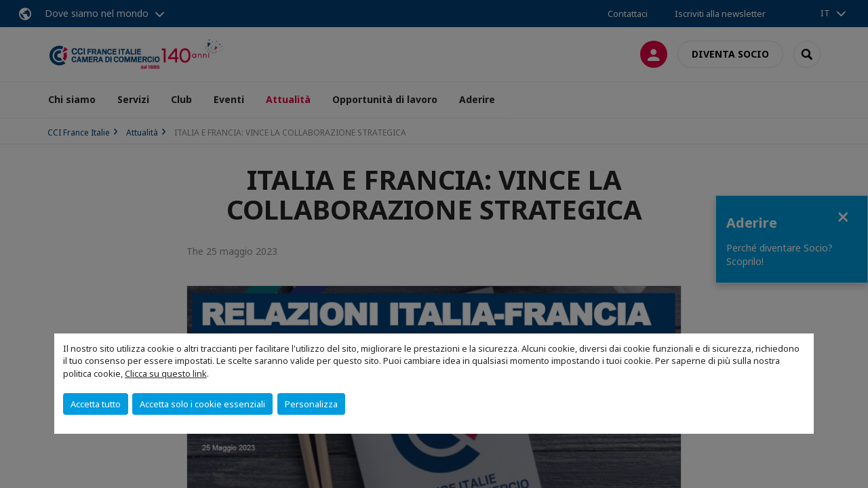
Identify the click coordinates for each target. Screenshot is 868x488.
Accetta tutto (96, 404)
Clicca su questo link (166, 373)
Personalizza (311, 404)
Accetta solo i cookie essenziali (202, 404)
